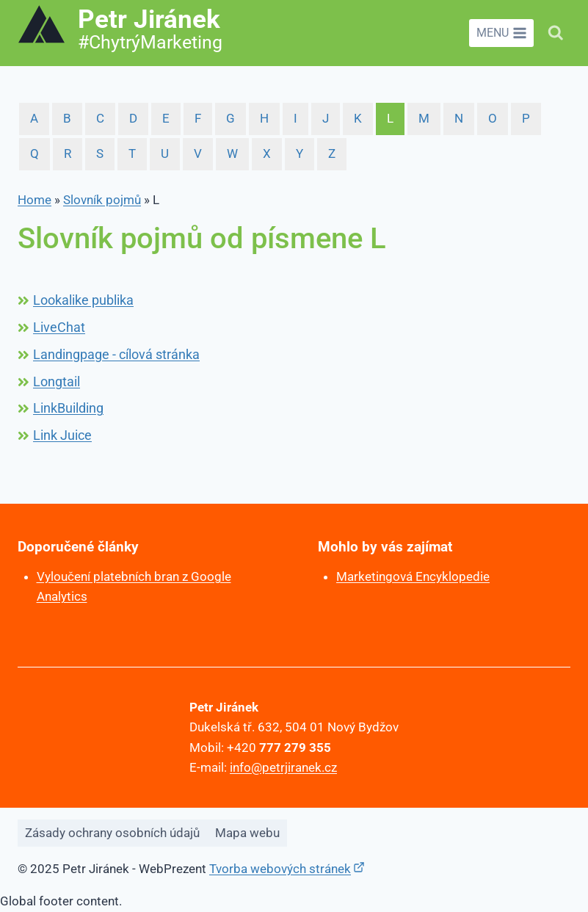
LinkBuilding (68, 408)
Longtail (57, 381)
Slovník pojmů (102, 200)
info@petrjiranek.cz (283, 767)
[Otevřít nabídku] (501, 33)
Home (35, 200)
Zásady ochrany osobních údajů (112, 833)
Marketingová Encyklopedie (413, 576)
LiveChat (59, 327)
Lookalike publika (83, 300)
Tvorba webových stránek (280, 869)
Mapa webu (247, 833)
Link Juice (62, 435)
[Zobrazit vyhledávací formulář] (556, 33)
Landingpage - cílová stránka (116, 354)
